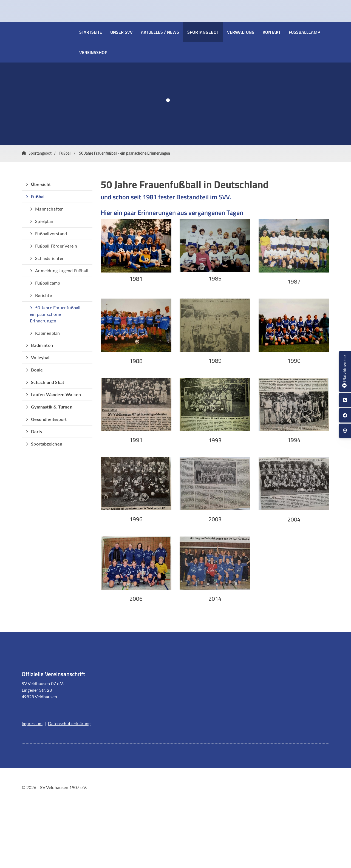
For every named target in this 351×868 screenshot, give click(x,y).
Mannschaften (49, 209)
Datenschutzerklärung (69, 723)
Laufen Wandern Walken (56, 394)
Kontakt (272, 32)
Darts (36, 431)
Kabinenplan (47, 333)
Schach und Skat (48, 382)
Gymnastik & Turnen (52, 407)
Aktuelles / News (160, 32)
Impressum (32, 723)
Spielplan (44, 221)
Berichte (43, 295)
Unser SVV (121, 32)
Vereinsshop (93, 52)
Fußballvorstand (51, 233)
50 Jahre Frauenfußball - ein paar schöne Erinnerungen (124, 153)
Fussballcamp (304, 32)
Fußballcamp (48, 283)
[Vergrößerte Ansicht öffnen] (136, 246)
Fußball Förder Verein (56, 246)
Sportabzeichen (47, 444)
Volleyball (41, 357)
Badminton (42, 345)
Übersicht (41, 184)
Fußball (65, 153)
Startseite (91, 32)
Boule (37, 370)
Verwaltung (241, 32)
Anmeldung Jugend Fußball (62, 270)
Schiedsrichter (49, 258)
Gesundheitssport (49, 419)
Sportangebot (203, 32)
